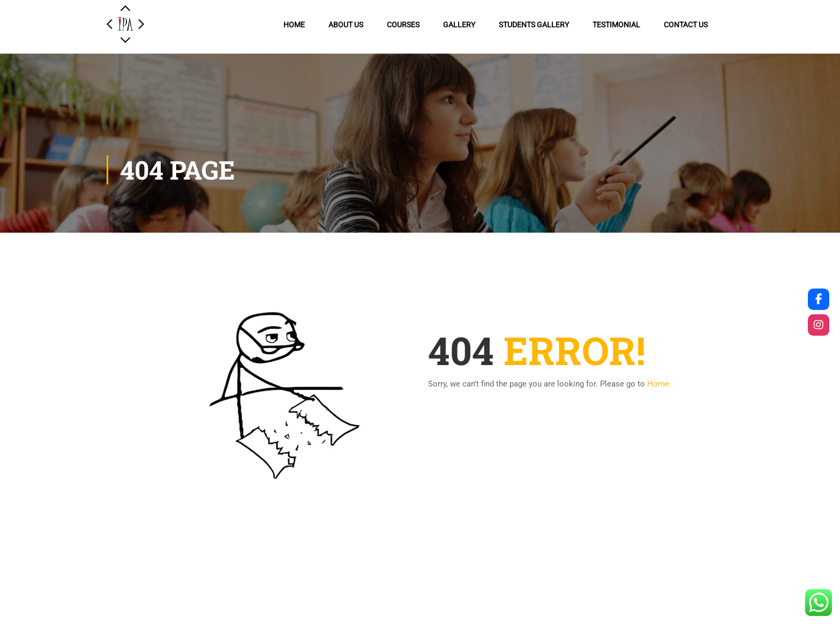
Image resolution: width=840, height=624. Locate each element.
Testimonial (616, 25)
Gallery (459, 25)
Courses (403, 25)
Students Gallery (534, 25)
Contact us (686, 25)
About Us (346, 25)
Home (294, 25)
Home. (659, 384)
